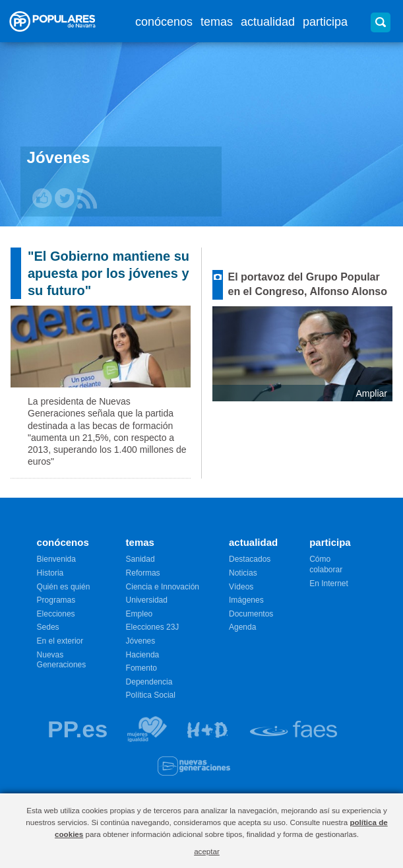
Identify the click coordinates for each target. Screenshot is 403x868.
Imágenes (246, 600)
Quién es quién (64, 587)
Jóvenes (141, 641)
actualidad (268, 22)
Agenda (242, 627)
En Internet (329, 584)
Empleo (139, 614)
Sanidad (140, 559)
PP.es (77, 729)
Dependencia (149, 682)
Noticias (243, 573)
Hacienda (143, 655)
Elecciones (56, 614)
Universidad (147, 600)
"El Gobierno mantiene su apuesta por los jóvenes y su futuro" (108, 273)
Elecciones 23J (153, 627)
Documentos (251, 614)
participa (325, 22)
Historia (50, 573)
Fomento (141, 668)
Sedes (48, 627)
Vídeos (241, 587)
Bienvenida (56, 559)
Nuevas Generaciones (62, 660)
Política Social (151, 695)
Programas (56, 600)
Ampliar (372, 393)
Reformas (143, 573)
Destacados (250, 559)
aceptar (207, 851)
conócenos (164, 22)
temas (217, 22)
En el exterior (60, 641)
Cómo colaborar (326, 564)
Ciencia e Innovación (163, 587)
